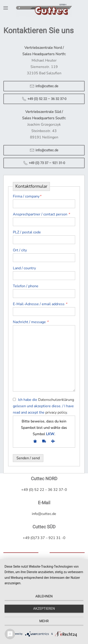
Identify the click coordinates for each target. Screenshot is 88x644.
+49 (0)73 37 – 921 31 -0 (44, 537)
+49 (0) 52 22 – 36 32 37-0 (44, 99)
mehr (44, 621)
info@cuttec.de (44, 86)
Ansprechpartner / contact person (41, 214)
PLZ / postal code (27, 232)
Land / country (24, 268)
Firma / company (27, 196)
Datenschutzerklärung (56, 400)
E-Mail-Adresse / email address (40, 304)
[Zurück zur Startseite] (44, 8)
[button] (6, 8)
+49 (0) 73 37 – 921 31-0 (44, 163)
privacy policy (56, 412)
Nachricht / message (31, 322)
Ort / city (20, 250)
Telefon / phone (26, 286)
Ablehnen (44, 596)
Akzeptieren (44, 609)
